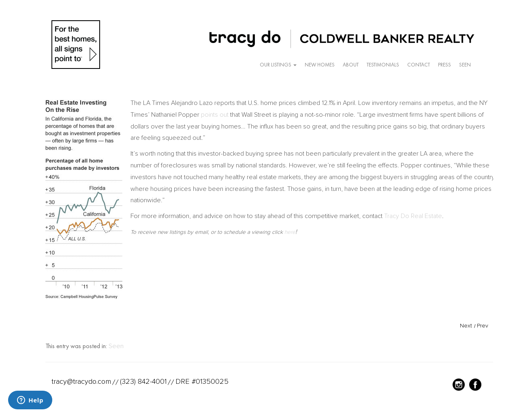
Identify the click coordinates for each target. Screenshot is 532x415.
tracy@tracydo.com (81, 381)
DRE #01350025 (202, 381)
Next (466, 326)
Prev (483, 326)
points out (215, 115)
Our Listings (278, 65)
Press (444, 65)
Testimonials (383, 65)
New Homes (320, 65)
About (351, 65)
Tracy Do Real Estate (413, 216)
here (290, 232)
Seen (465, 65)
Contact (419, 65)
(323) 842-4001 (143, 381)
